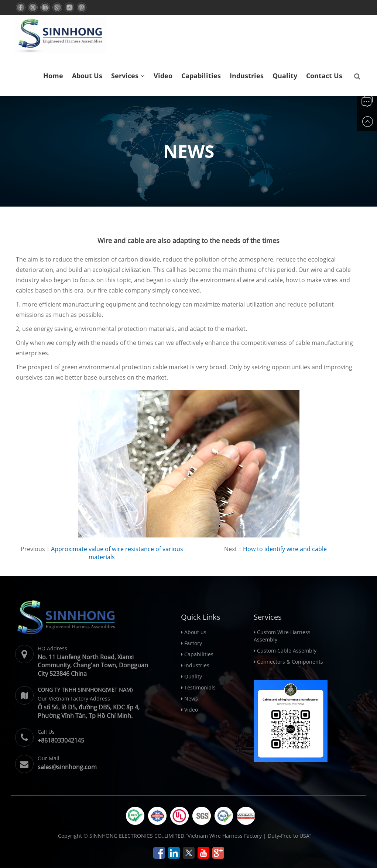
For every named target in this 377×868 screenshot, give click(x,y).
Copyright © (73, 836)
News (191, 698)
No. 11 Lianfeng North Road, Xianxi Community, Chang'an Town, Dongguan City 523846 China (93, 665)
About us (87, 76)
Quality (285, 76)
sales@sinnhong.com (67, 767)
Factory (193, 643)
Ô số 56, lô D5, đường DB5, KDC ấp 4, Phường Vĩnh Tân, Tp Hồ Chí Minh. (89, 711)
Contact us (324, 76)
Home (53, 76)
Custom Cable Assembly (287, 651)
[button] (143, 76)
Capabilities (201, 76)
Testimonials (200, 687)
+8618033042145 (61, 740)
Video (163, 76)
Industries (247, 76)
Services (128, 76)
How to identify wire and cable (285, 549)
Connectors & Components (290, 662)
